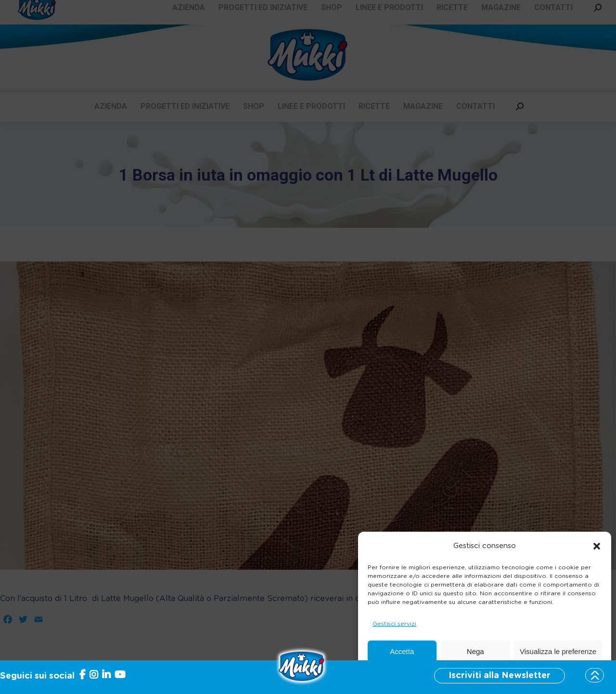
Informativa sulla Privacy (505, 675)
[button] (597, 546)
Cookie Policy (444, 675)
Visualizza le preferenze (558, 651)
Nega (475, 651)
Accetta (402, 651)
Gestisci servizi (394, 624)
